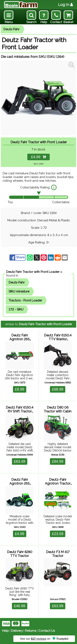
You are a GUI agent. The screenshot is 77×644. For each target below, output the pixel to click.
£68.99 (58, 389)
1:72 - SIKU (16, 309)
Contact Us (47, 631)
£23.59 (58, 534)
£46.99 (20, 606)
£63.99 (58, 606)
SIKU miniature (19, 291)
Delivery (17, 631)
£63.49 (20, 461)
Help (5, 631)
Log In (66, 5)
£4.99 (20, 534)
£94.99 (58, 461)
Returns (31, 631)
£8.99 (20, 389)
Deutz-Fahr (11, 29)
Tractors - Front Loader (25, 300)
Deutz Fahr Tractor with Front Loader (33, 272)
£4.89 (38, 157)
